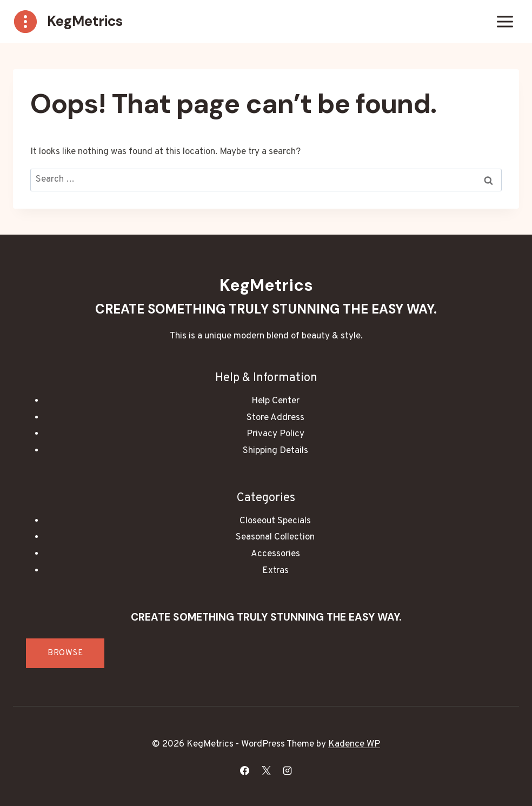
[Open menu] (505, 21)
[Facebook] (245, 770)
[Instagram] (287, 770)
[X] (266, 770)
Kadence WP (354, 744)
